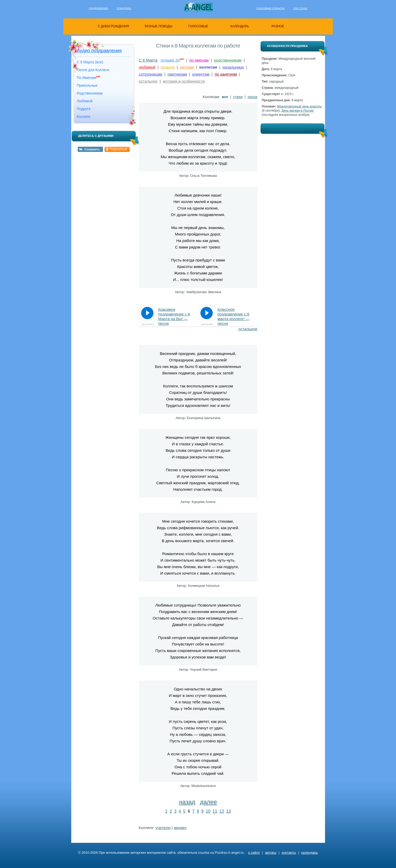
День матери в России (297, 111)
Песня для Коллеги (93, 70)
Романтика (124, 8)
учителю (163, 828)
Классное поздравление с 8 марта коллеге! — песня (234, 314)
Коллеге (83, 117)
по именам (199, 60)
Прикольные (87, 85)
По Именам (89, 77)
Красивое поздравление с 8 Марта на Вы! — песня (174, 314)
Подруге (84, 109)
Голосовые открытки (270, 8)
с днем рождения (113, 26)
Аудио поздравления (99, 51)
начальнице (233, 67)
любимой (147, 67)
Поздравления (99, 8)
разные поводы (158, 26)
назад (187, 802)
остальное (148, 81)
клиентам (201, 74)
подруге (168, 67)
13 (229, 811)
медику (180, 828)
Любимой (85, 101)
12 (222, 811)
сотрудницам (151, 74)
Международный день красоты (300, 106)
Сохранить (92, 149)
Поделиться (119, 149)
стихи (238, 97)
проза (252, 97)
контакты (289, 853)
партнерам (177, 74)
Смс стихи (300, 8)
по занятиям (226, 74)
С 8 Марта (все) (90, 62)
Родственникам (90, 93)
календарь (240, 26)
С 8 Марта (148, 60)
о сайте (254, 853)
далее (208, 802)
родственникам (228, 60)
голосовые (198, 26)
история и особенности (184, 81)
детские (187, 67)
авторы (271, 853)
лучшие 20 (170, 60)
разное (278, 26)
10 (208, 811)
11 (215, 811)
